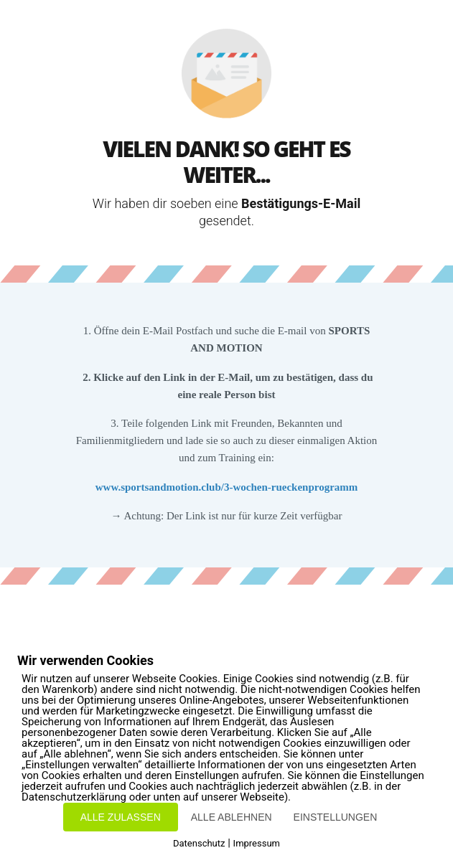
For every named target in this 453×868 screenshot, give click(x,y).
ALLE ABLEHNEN (232, 817)
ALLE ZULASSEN (121, 817)
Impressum (257, 843)
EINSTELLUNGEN (336, 817)
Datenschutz (199, 843)
